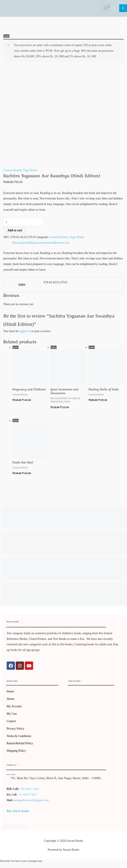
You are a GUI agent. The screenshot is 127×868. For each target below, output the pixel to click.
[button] (114, 9)
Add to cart (15, 232)
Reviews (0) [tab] (62, 244)
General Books (12, 172)
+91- (23, 791)
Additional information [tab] (40, 244)
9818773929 (32, 791)
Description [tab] (19, 244)
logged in (25, 333)
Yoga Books (30, 172)
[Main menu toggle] (123, 9)
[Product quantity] (24, 224)
